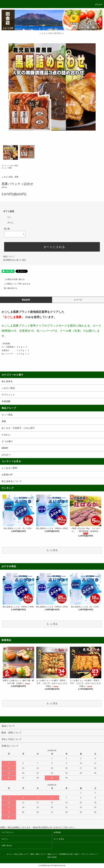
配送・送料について (38, 854)
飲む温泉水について (12, 481)
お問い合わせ (7, 845)
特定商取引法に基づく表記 (15, 260)
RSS (49, 857)
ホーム (4, 166)
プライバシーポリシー (89, 854)
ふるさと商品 (13, 166)
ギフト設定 (9, 211)
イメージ (78, 300)
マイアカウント (8, 832)
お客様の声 (7, 475)
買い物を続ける (9, 288)
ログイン (5, 839)
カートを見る (59, 839)
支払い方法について (21, 854)
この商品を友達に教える (12, 279)
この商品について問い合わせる (15, 284)
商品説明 (26, 300)
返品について (9, 256)
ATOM (54, 857)
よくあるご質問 (9, 468)
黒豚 (10, 168)
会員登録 (57, 832)
